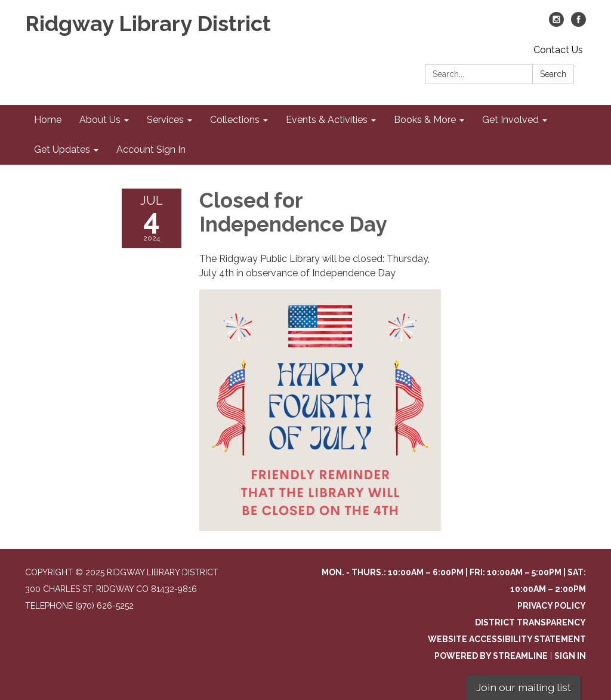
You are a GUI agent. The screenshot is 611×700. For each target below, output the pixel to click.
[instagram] (556, 24)
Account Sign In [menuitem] (151, 149)
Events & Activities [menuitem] (327, 120)
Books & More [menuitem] (425, 120)
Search (553, 74)
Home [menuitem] (48, 120)
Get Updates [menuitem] (62, 149)
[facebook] (578, 24)
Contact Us (558, 50)
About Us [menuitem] (100, 120)
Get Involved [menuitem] (510, 120)
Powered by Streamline (491, 656)
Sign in (570, 656)
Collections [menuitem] (235, 120)
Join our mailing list (524, 687)
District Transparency (530, 622)
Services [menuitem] (165, 120)
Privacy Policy (552, 606)
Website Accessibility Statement (507, 639)
